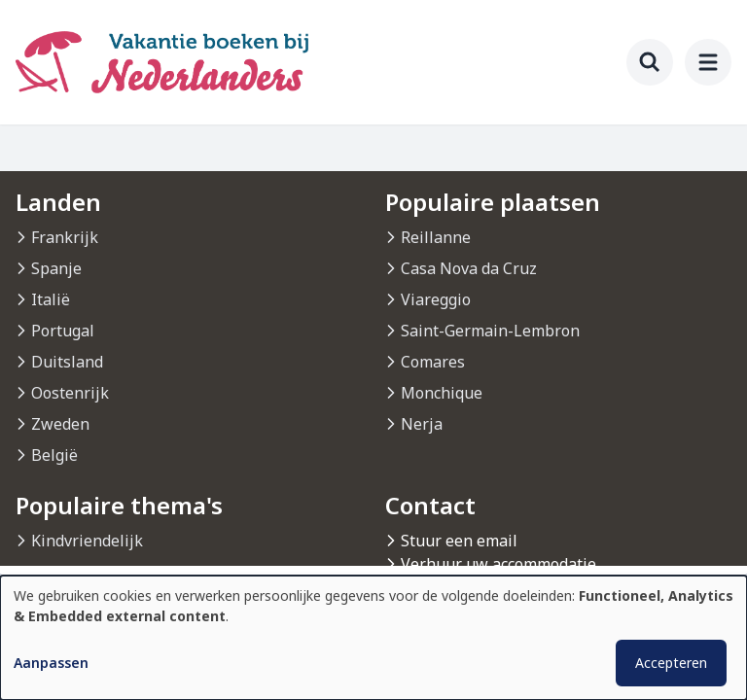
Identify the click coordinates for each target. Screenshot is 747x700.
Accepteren (671, 663)
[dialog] (373, 638)
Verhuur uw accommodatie (498, 564)
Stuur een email (459, 541)
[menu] (708, 62)
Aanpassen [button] (51, 663)
